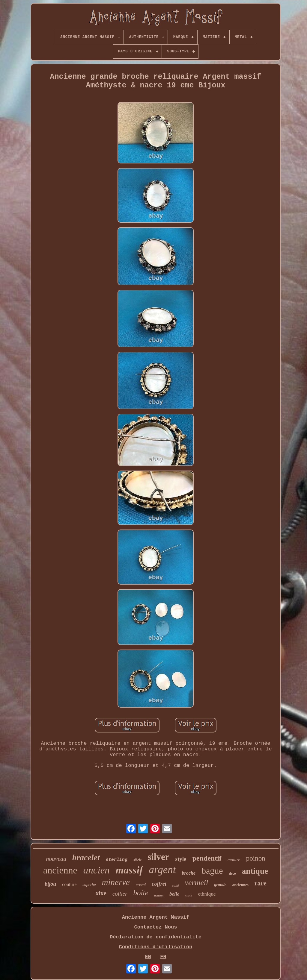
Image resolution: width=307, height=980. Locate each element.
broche (189, 873)
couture (69, 884)
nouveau (56, 859)
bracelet (86, 857)
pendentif (207, 858)
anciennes (240, 885)
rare (261, 883)
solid (176, 885)
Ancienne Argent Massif (156, 917)
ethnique (207, 894)
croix (189, 895)
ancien (97, 870)
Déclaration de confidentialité (156, 937)
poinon (256, 858)
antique (255, 871)
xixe (101, 893)
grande (220, 885)
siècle (137, 860)
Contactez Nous (156, 927)
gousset (159, 895)
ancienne (60, 870)
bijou (50, 884)
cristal (141, 885)
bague (212, 871)
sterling (117, 860)
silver (158, 857)
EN (148, 957)
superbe (89, 885)
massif (129, 870)
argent (162, 870)
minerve (116, 882)
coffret (159, 884)
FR (163, 957)
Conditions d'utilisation (156, 947)
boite (141, 893)
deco (232, 873)
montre (234, 860)
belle (174, 894)
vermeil (196, 883)
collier (120, 894)
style (181, 859)
